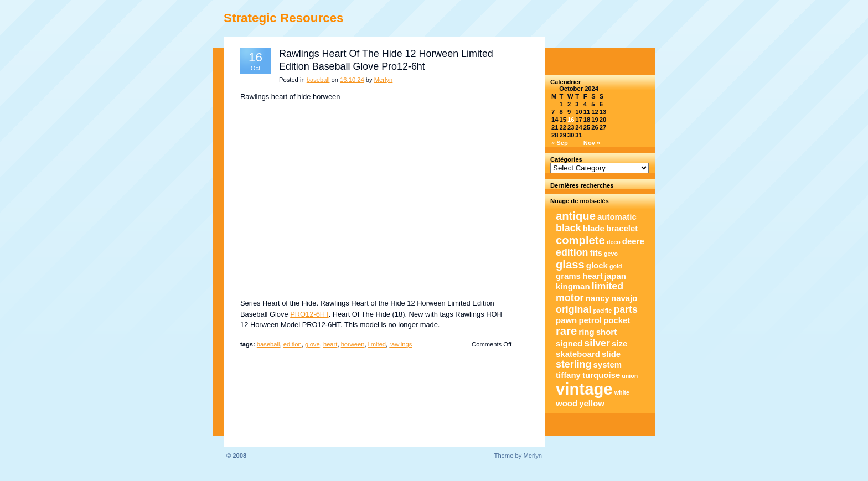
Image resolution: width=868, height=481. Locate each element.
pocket (617, 320)
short (606, 332)
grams (568, 276)
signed (569, 343)
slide (611, 354)
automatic (617, 217)
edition (293, 344)
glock (597, 265)
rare (566, 331)
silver (597, 343)
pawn (566, 320)
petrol (590, 320)
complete (580, 240)
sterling (573, 364)
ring (586, 332)
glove (312, 344)
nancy (598, 298)
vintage (584, 389)
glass (570, 265)
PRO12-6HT (309, 314)
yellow (592, 403)
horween (353, 344)
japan (615, 276)
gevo (611, 254)
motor (570, 298)
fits (596, 253)
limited (377, 344)
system (608, 364)
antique (576, 216)
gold (616, 266)
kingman (573, 286)
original (573, 309)
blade (594, 228)
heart (330, 344)
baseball (318, 80)
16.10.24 (352, 80)
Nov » (592, 143)
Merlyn (384, 80)
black (569, 228)
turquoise (601, 375)
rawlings (401, 344)
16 (571, 120)
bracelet (622, 228)
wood (567, 403)
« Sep (560, 143)
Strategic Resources (284, 18)
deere (633, 241)
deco (614, 242)
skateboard (578, 354)
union (630, 376)
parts (626, 309)
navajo (624, 298)
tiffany (568, 375)
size (619, 343)
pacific (603, 311)
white (622, 392)
